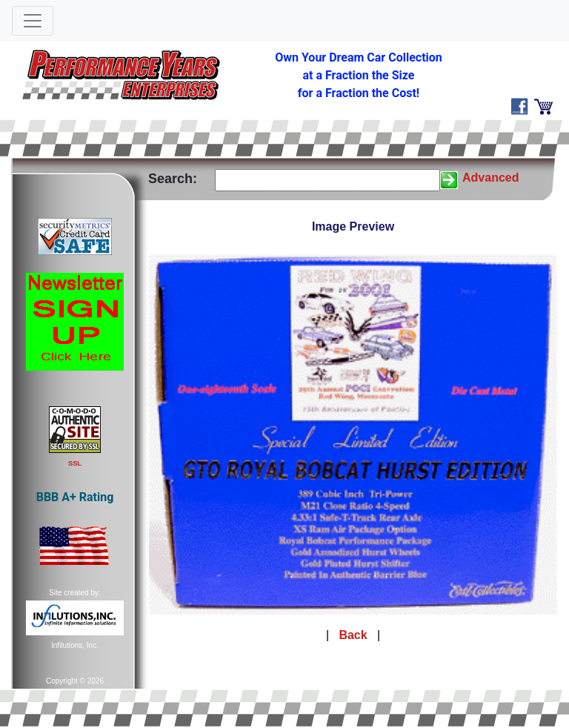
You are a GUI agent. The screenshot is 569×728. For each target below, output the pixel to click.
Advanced (490, 178)
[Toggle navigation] (33, 21)
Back (353, 635)
